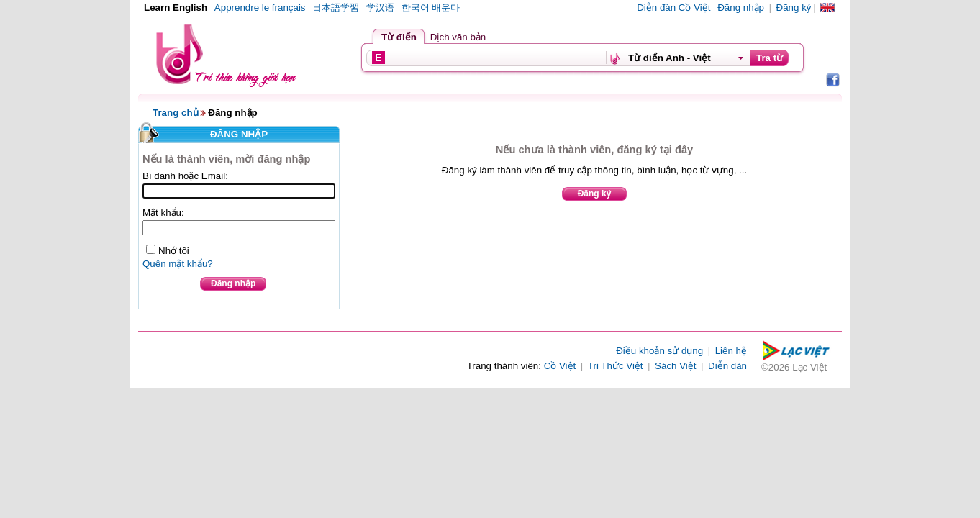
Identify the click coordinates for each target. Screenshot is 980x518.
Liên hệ (731, 351)
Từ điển (399, 37)
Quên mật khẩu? (178, 264)
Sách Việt (675, 366)
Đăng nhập (741, 8)
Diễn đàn (727, 366)
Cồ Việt (560, 366)
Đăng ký (794, 8)
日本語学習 (336, 8)
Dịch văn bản (458, 37)
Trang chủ (176, 113)
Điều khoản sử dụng (659, 351)
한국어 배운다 (431, 8)
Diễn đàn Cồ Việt (673, 8)
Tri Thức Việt (616, 366)
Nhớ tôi (174, 251)
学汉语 (380, 8)
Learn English (176, 8)
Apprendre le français (260, 8)
